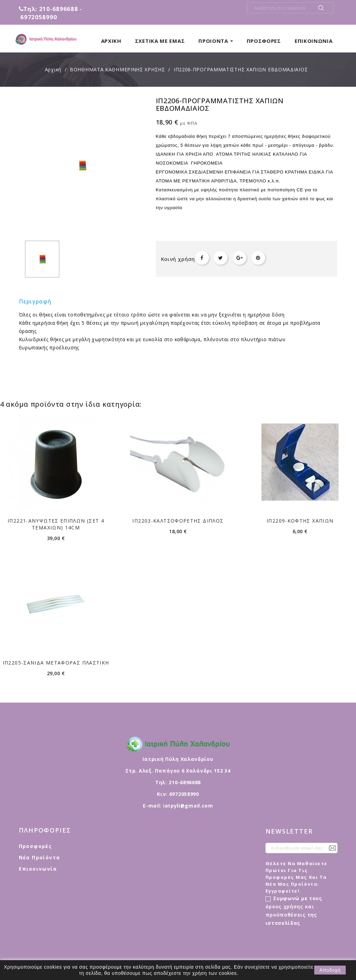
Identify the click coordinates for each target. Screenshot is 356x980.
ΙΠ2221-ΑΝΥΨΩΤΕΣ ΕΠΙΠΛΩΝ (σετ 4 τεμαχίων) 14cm (56, 524)
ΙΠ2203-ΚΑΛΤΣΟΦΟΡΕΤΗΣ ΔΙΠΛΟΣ (178, 521)
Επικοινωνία (38, 869)
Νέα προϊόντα (40, 857)
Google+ (240, 258)
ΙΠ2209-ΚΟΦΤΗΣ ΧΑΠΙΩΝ (300, 521)
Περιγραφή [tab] (35, 301)
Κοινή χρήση (202, 258)
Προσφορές (35, 846)
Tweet (221, 258)
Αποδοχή (330, 970)
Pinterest (258, 258)
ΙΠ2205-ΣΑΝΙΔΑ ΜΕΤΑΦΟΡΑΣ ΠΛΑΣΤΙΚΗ (56, 663)
